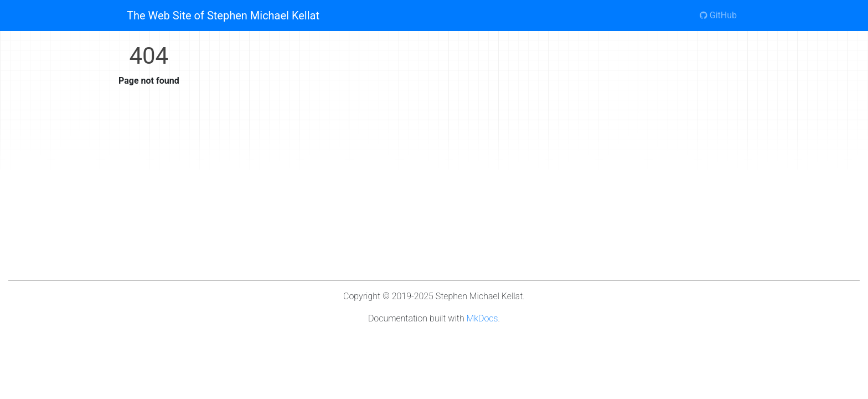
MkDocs (482, 318)
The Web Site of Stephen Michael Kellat (223, 16)
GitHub (718, 15)
